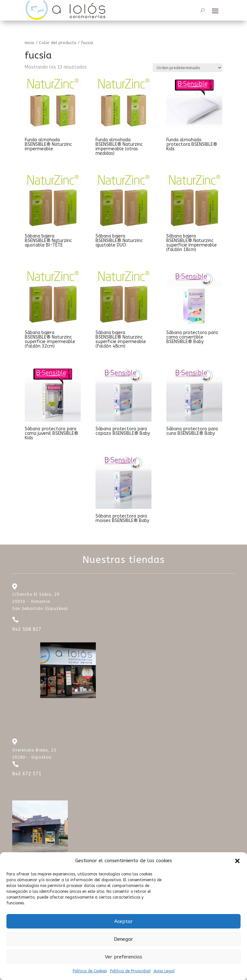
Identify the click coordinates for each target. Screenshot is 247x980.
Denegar (123, 939)
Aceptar (123, 921)
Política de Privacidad (130, 971)
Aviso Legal (164, 971)
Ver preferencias (123, 957)
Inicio (30, 43)
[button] (237, 861)
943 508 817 (27, 630)
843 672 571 (27, 775)
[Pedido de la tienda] (188, 68)
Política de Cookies (90, 971)
